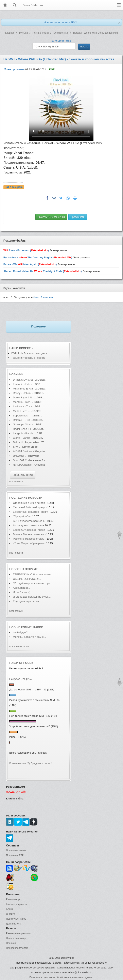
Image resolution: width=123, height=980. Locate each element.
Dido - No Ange (22, 442)
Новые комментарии (26, 627)
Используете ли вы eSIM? (60, 22)
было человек (43, 297)
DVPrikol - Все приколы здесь (29, 353)
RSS (69, 41)
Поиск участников (16, 919)
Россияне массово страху (29, 539)
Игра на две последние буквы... (32, 597)
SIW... (16, 447)
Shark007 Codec (23, 460)
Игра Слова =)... (23, 592)
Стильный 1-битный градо (29, 507)
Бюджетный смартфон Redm (30, 512)
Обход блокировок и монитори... (33, 583)
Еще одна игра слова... (27, 601)
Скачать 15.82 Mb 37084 (51, 217)
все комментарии (19, 646)
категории (58, 41)
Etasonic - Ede (22, 384)
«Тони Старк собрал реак (28, 543)
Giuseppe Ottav (22, 424)
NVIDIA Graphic (22, 465)
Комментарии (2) (20, 763)
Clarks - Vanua (22, 438)
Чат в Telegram (14, 187)
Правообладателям (17, 948)
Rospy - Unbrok (22, 393)
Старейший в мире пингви (29, 503)
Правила (11, 943)
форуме (32, 569)
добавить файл (23, 475)
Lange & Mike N (22, 433)
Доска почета (14, 924)
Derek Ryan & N (22, 397)
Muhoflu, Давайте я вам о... (29, 637)
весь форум (16, 611)
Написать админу (16, 938)
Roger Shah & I (22, 429)
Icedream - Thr (22, 406)
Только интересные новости (28, 358)
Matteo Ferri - (21, 411)
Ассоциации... (21, 588)
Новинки (16, 374)
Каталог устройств (16, 904)
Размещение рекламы (19, 933)
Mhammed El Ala (23, 389)
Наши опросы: (21, 663)
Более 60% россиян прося (29, 530)
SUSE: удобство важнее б (29, 521)
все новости (16, 553)
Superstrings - (21, 416)
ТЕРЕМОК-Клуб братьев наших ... (34, 574)
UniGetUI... (19, 456)
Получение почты (16, 851)
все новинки (16, 481)
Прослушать (78, 217)
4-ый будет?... (21, 632)
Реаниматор (13, 899)
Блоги (9, 909)
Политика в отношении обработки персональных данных (61, 977)
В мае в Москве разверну (28, 534)
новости (35, 498)
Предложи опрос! (41, 763)
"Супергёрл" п (21, 516)
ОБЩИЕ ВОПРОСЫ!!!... (27, 579)
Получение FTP (15, 855)
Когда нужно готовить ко (28, 525)
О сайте (11, 914)
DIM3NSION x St (23, 380)
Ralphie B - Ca (22, 420)
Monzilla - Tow (21, 402)
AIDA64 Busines (23, 451)
